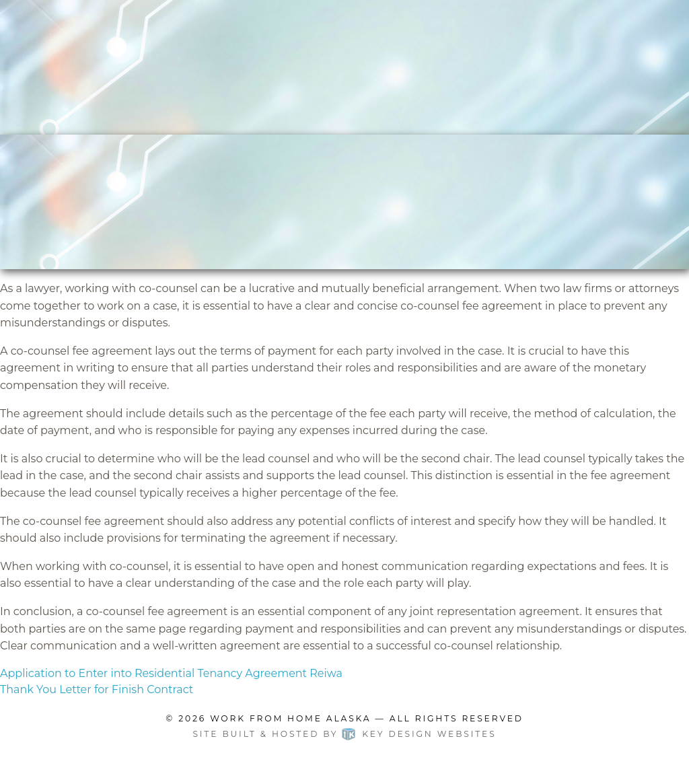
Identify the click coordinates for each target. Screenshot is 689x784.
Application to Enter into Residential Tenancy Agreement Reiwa (171, 673)
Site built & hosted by (344, 734)
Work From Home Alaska (290, 718)
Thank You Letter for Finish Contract (97, 689)
